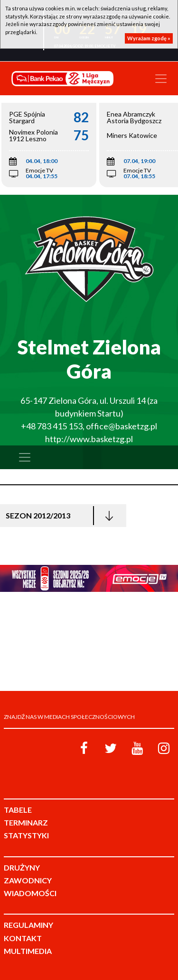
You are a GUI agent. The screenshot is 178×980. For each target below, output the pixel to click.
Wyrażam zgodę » (149, 38)
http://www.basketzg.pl (89, 439)
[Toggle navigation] (161, 79)
